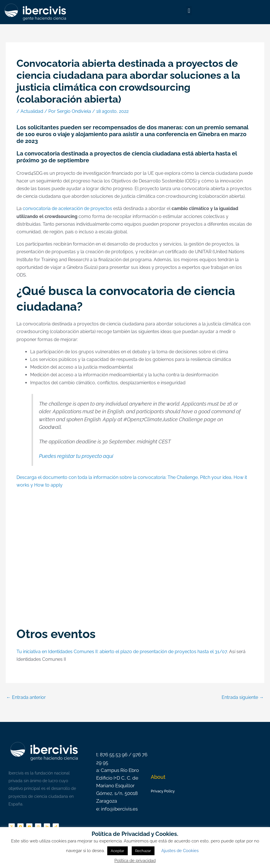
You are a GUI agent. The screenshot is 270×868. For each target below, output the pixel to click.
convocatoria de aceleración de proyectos (67, 208)
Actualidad (32, 111)
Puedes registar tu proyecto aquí (76, 456)
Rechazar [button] (143, 851)
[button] (189, 11)
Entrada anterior (26, 697)
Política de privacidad (135, 861)
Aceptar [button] (118, 851)
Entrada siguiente (243, 697)
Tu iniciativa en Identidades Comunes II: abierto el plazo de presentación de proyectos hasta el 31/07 (122, 652)
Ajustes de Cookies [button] (180, 851)
